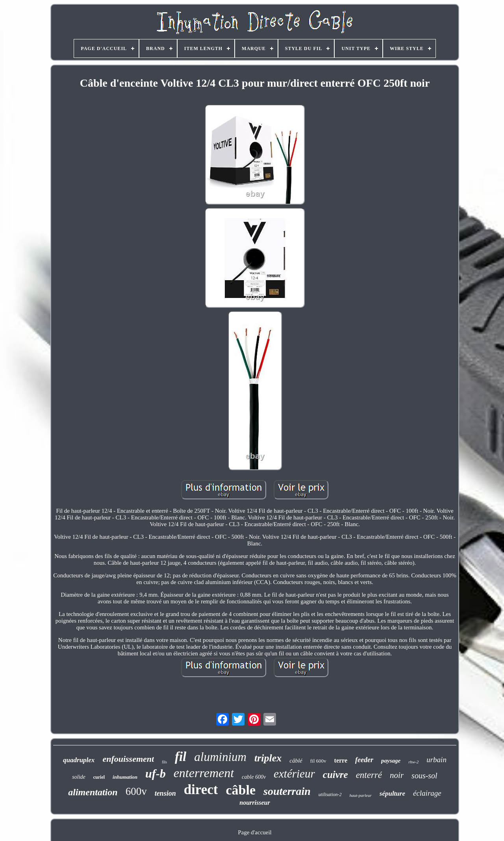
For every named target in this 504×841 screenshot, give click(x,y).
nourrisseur (255, 803)
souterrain (287, 791)
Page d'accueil (255, 832)
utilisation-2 (330, 794)
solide (79, 777)
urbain (436, 760)
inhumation (125, 777)
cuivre (335, 775)
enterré (369, 775)
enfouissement (128, 759)
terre (341, 760)
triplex (268, 758)
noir (397, 775)
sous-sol (424, 776)
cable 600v (254, 777)
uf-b (156, 773)
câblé (296, 761)
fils (164, 762)
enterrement (204, 773)
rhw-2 (413, 762)
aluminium (220, 757)
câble (241, 790)
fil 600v (318, 761)
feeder (364, 760)
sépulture (392, 794)
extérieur (294, 774)
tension (165, 793)
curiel (99, 777)
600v (136, 791)
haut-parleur (361, 795)
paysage (391, 761)
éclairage (427, 793)
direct (201, 790)
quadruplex (79, 760)
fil (181, 757)
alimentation (93, 792)
